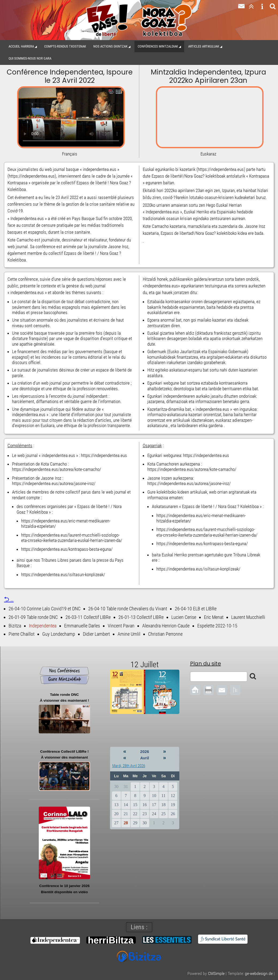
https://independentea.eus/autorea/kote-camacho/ (57, 469)
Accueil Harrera (21, 46)
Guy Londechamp (59, 634)
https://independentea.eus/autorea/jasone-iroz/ (54, 483)
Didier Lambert (96, 634)
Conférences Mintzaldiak (158, 46)
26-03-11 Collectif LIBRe (88, 617)
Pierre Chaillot (22, 634)
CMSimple (216, 973)
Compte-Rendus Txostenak (65, 46)
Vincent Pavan (121, 626)
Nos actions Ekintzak (110, 46)
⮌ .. (9, 599)
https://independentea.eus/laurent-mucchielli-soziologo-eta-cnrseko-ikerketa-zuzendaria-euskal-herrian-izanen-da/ (72, 538)
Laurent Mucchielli (248, 617)
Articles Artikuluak (204, 46)
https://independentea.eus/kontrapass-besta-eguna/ (67, 549)
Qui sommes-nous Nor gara (30, 58)
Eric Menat (214, 617)
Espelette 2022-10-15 (217, 626)
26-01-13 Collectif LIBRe (141, 617)
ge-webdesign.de (259, 973)
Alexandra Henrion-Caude (166, 626)
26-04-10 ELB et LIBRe (196, 609)
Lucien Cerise (184, 617)
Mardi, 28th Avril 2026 (129, 766)
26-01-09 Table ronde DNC (33, 617)
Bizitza (15, 626)
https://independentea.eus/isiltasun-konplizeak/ (63, 575)
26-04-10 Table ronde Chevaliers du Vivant (128, 609)
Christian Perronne (165, 634)
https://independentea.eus (104, 455)
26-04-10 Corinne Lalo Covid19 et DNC (45, 609)
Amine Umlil (129, 634)
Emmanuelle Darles (82, 626)
